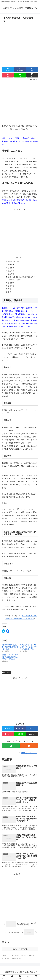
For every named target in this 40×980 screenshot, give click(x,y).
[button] (32, 75)
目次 (17, 257)
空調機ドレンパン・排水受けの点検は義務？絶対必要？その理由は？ (10, 657)
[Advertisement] (20, 44)
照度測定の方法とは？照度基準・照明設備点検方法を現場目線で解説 (28, 647)
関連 (9, 292)
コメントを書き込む (20, 949)
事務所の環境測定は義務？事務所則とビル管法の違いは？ (10, 647)
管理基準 (11, 268)
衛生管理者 (6, 672)
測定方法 (11, 274)
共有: (10, 289)
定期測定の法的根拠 (13, 262)
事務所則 (11, 265)
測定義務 (11, 271)
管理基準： (12, 283)
